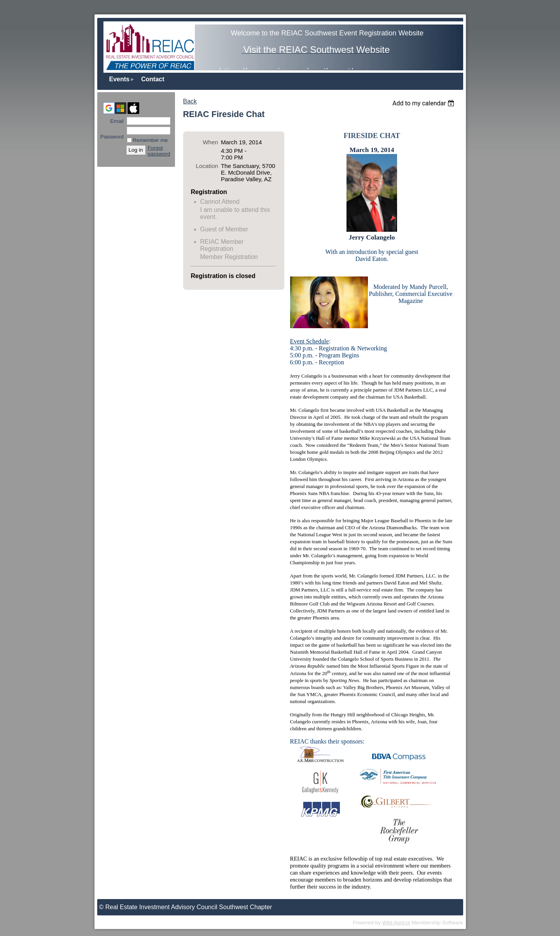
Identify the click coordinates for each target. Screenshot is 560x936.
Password (112, 134)
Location (207, 166)
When (210, 142)
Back (190, 101)
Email (115, 121)
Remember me (150, 140)
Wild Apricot (396, 923)
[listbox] (424, 103)
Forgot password (159, 151)
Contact (153, 79)
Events (119, 79)
